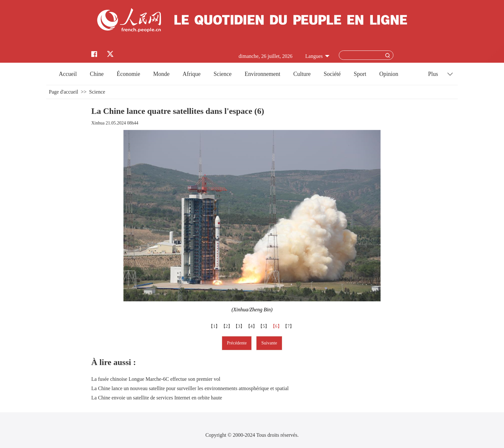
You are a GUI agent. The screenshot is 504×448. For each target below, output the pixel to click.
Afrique (192, 74)
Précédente (237, 343)
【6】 (277, 326)
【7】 (289, 326)
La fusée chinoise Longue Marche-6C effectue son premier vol (156, 379)
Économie (128, 74)
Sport (360, 74)
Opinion (389, 74)
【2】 (227, 326)
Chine (97, 74)
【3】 (240, 326)
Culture (302, 74)
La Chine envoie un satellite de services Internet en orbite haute (157, 398)
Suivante (269, 343)
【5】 (264, 326)
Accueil (68, 74)
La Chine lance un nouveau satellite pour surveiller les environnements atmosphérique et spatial (190, 388)
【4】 (252, 326)
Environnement (262, 74)
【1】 (215, 326)
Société (332, 74)
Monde (162, 74)
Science (222, 74)
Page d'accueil (63, 92)
